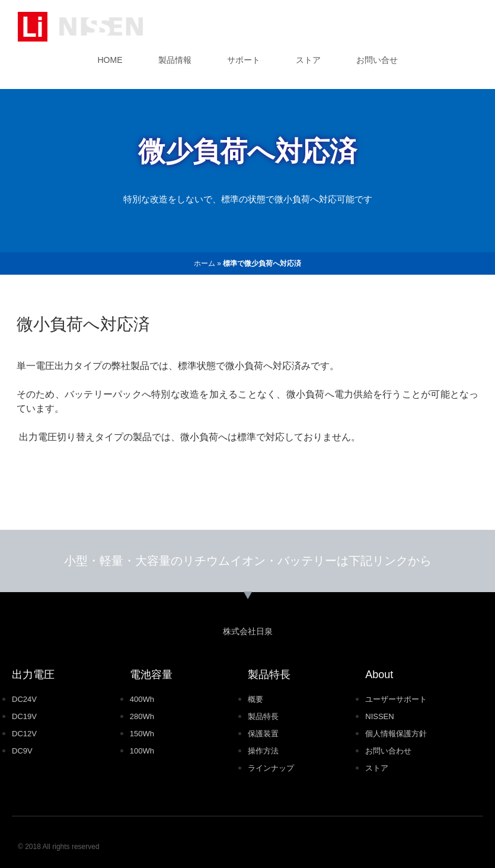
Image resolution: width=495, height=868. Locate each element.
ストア (308, 60)
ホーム (205, 263)
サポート (244, 60)
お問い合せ (377, 60)
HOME (110, 60)
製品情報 (175, 60)
